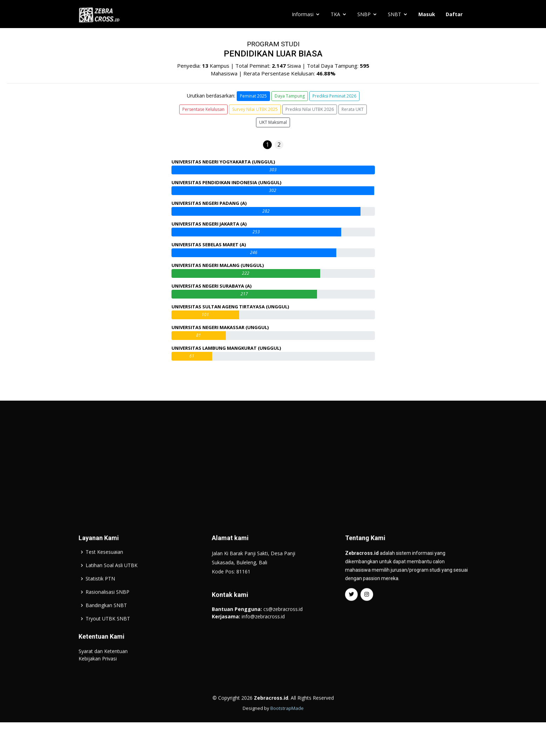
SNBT (395, 14)
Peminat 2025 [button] (253, 96)
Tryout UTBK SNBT (108, 637)
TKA (335, 14)
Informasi (303, 14)
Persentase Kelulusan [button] (203, 109)
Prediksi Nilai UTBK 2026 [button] (310, 109)
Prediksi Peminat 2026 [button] (334, 96)
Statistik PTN (100, 597)
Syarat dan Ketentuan (103, 669)
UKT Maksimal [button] (273, 122)
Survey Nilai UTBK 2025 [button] (255, 109)
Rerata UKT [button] (353, 109)
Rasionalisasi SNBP (107, 610)
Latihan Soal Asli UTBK (112, 583)
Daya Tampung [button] (290, 96)
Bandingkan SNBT (106, 623)
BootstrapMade (287, 726)
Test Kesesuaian (104, 570)
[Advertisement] (273, 475)
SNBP (364, 14)
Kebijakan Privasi (98, 677)
